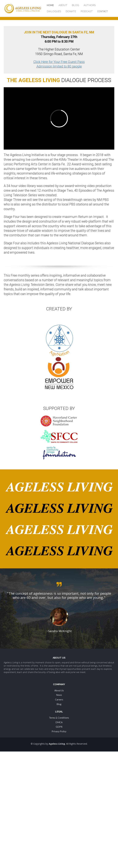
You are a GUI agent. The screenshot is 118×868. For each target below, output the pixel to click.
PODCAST (87, 11)
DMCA (59, 722)
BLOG (75, 5)
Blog (59, 704)
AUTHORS (90, 5)
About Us (59, 690)
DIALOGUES (54, 11)
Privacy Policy (59, 731)
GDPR (59, 727)
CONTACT (103, 11)
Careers (59, 699)
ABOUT (63, 5)
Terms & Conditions (59, 718)
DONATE (71, 11)
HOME (50, 5)
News (59, 695)
